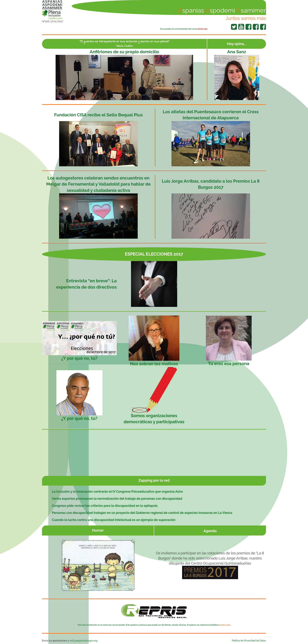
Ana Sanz (237, 52)
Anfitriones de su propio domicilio (124, 52)
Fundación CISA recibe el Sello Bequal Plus (99, 115)
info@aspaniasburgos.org (84, 641)
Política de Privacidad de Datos (249, 641)
